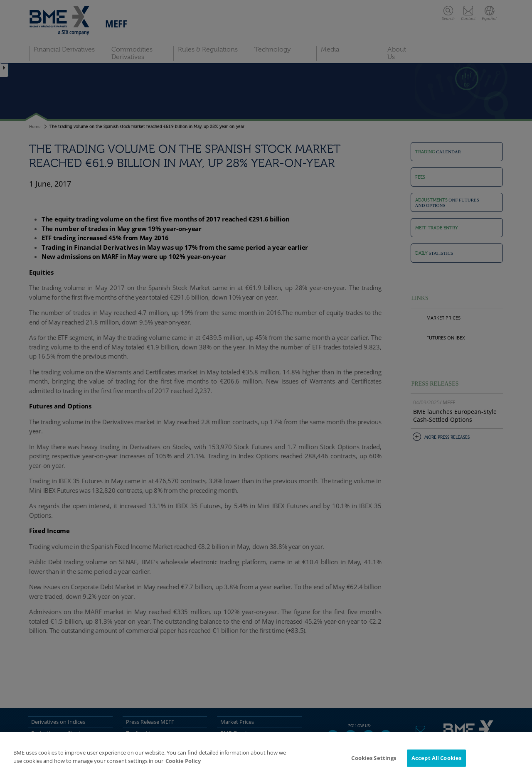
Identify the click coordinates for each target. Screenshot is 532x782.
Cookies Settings (374, 758)
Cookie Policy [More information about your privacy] (183, 761)
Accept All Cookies (436, 758)
